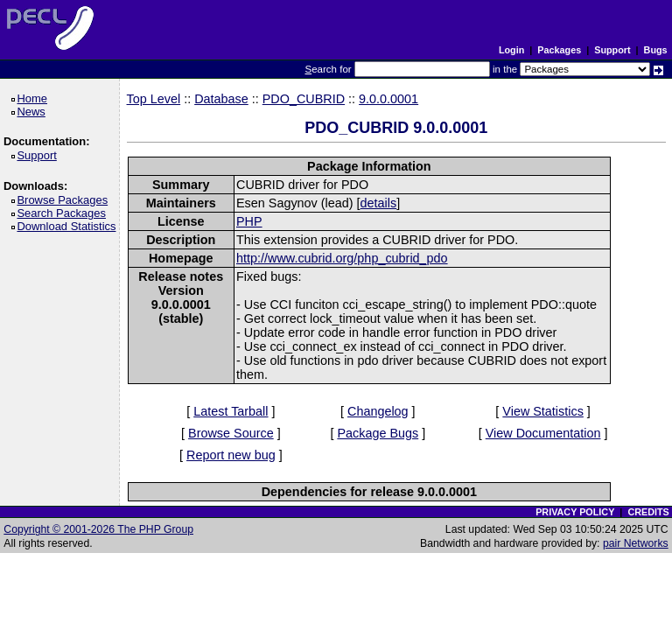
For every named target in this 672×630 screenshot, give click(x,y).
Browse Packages (65, 200)
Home (35, 98)
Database (221, 99)
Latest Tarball (231, 411)
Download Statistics (69, 226)
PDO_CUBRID (304, 99)
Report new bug (231, 455)
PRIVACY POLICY (575, 512)
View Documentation (543, 433)
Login (511, 50)
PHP (249, 221)
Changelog (378, 411)
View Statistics (543, 411)
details (379, 203)
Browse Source (231, 433)
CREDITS (648, 512)
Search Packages (64, 213)
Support (612, 50)
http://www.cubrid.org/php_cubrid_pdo (342, 258)
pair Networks (636, 543)
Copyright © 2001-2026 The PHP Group (98, 529)
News (34, 112)
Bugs (656, 50)
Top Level (154, 99)
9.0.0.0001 (388, 99)
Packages (559, 50)
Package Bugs (378, 433)
